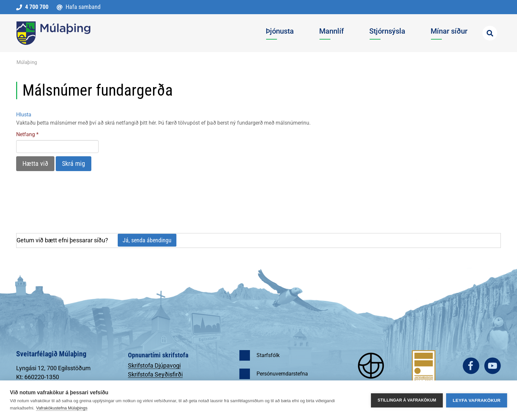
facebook (471, 366)
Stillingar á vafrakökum (407, 400)
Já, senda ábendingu (147, 240)
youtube (492, 366)
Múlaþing (27, 62)
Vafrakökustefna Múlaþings (62, 408)
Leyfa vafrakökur (477, 400)
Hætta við (35, 164)
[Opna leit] (490, 33)
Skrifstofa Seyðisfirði (155, 374)
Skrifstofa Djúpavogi (154, 365)
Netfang (26, 134)
